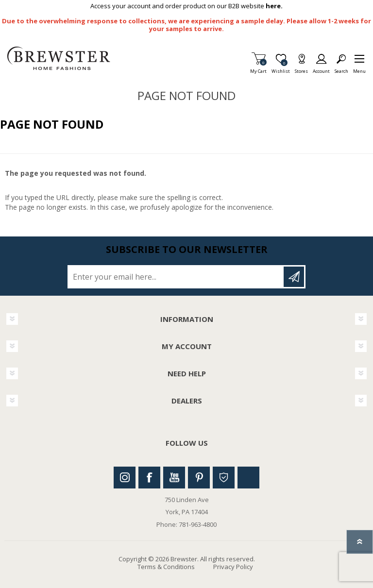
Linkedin (248, 478)
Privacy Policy (233, 567)
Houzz (224, 478)
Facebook (149, 478)
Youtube (174, 478)
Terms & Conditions (166, 567)
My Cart (258, 68)
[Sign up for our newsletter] (176, 277)
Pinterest (199, 478)
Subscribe (294, 277)
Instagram (125, 478)
